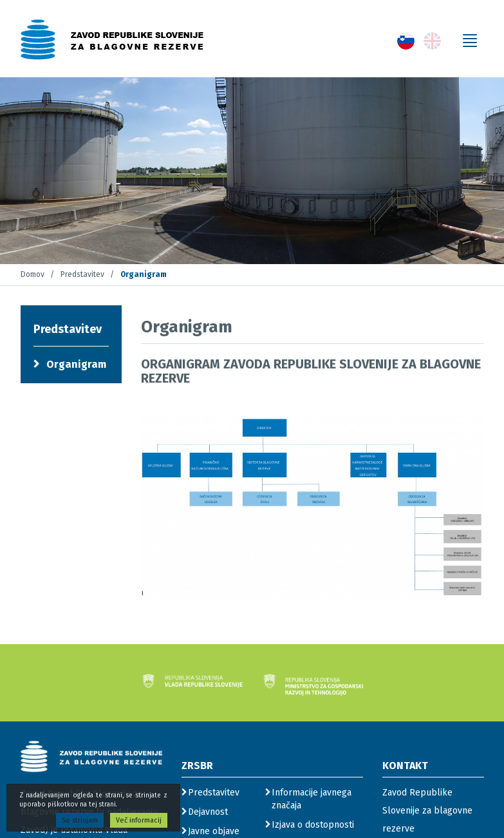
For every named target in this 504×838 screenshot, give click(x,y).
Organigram (76, 364)
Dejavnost (208, 812)
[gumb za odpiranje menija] (470, 41)
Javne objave (214, 831)
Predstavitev (82, 274)
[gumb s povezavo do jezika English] (432, 41)
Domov (33, 274)
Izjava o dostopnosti (313, 825)
